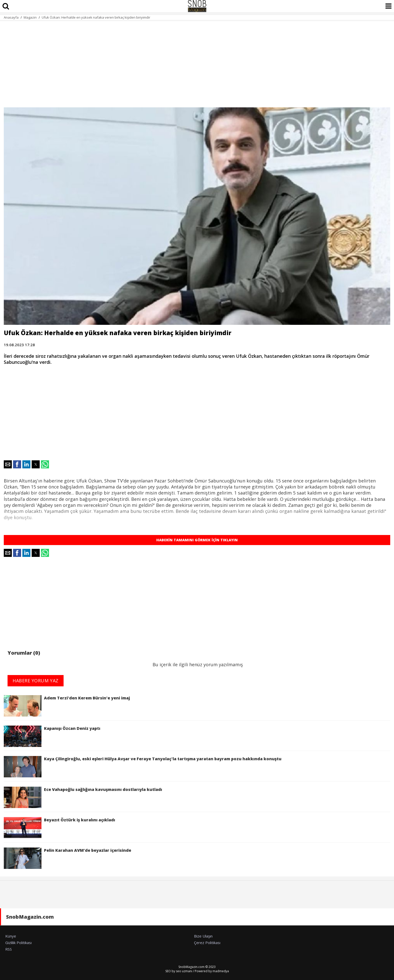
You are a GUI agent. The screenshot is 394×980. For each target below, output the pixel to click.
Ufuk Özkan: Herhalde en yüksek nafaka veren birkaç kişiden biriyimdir (96, 17)
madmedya (221, 971)
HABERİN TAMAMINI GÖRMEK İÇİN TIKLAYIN (197, 540)
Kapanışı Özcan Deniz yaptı (52, 736)
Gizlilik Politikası (18, 943)
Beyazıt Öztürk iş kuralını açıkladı (59, 828)
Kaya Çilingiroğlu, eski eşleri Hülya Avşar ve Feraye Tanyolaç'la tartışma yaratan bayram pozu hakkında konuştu (143, 767)
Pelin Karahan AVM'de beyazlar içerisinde (67, 858)
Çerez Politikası (207, 943)
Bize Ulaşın (203, 936)
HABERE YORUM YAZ (36, 681)
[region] (197, 61)
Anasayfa (11, 17)
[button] (8, 464)
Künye (11, 936)
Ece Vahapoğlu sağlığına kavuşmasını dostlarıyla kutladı (83, 797)
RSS (9, 949)
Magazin (30, 17)
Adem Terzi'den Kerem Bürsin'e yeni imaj (67, 706)
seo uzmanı (184, 971)
